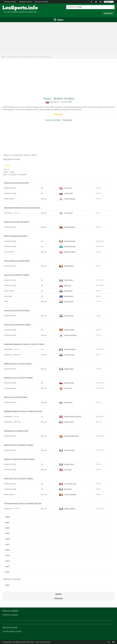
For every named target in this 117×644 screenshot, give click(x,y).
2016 (8, 550)
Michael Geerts (66, 266)
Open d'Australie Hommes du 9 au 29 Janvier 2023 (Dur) (22, 207)
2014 (8, 561)
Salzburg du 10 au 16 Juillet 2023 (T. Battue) (19, 445)
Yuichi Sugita (66, 213)
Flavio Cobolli (66, 280)
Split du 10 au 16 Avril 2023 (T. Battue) (17, 275)
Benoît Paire (66, 489)
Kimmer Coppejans (68, 494)
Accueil (8, 57)
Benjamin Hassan (67, 252)
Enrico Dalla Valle (67, 241)
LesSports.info (11, 8)
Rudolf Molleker (67, 329)
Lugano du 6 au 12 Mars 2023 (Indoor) (17, 222)
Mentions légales (11, 615)
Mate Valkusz (66, 291)
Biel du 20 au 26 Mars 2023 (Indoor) (16, 236)
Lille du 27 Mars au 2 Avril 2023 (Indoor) (17, 260)
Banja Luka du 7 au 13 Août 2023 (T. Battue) (19, 478)
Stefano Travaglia (67, 508)
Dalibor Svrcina (67, 383)
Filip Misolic (66, 188)
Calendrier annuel (26, 2)
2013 (8, 566)
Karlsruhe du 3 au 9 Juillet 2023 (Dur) (16, 430)
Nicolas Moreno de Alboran (70, 416)
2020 (8, 528)
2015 (8, 555)
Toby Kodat (65, 469)
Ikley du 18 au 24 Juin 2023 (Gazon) (16, 397)
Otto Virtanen (66, 402)
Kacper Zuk (65, 285)
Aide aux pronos (10, 2)
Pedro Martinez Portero (69, 436)
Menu (59, 20)
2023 (8, 165)
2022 (8, 517)
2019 (8, 533)
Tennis (15, 57)
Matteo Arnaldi (66, 368)
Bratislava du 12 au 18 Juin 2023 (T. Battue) (18, 377)
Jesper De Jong (67, 354)
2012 (8, 572)
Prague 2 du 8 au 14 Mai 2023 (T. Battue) (17, 324)
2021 (8, 522)
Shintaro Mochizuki (68, 335)
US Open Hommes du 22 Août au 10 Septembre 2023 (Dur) (23, 503)
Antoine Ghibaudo (68, 349)
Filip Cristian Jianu (68, 483)
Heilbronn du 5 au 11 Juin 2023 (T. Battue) (18, 363)
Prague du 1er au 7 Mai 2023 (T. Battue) (17, 310)
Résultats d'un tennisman (28, 57)
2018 (8, 539)
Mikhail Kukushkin (68, 246)
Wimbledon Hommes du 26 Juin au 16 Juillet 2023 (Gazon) (23, 411)
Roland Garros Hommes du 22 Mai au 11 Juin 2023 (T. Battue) (24, 344)
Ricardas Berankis (67, 227)
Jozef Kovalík (66, 193)
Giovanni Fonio (67, 464)
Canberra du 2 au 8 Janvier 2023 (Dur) (16, 183)
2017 (8, 544)
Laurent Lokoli (66, 422)
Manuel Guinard (67, 450)
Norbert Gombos (44, 57)
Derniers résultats (42, 2)
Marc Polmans (66, 296)
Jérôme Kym (66, 388)
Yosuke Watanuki (67, 198)
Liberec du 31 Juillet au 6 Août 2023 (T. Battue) (19, 459)
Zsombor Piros (67, 301)
